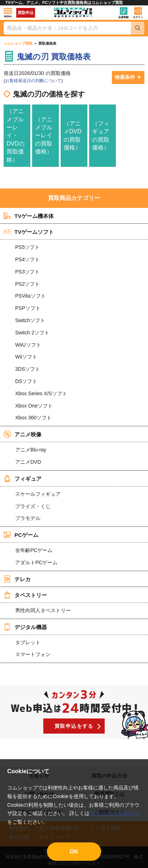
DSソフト (26, 381)
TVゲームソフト (29, 232)
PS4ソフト (27, 259)
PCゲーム (21, 535)
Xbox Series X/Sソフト (41, 393)
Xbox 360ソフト (33, 418)
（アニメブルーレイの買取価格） (44, 136)
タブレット (28, 642)
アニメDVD (28, 462)
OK (74, 852)
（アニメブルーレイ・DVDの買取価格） (16, 135)
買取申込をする (74, 726)
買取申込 (26, 13)
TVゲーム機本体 (29, 216)
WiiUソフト (28, 345)
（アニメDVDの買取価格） (73, 135)
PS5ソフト (27, 247)
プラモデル (28, 518)
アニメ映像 (23, 434)
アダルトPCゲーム (36, 562)
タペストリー (25, 595)
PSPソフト (28, 308)
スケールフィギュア (38, 494)
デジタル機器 (25, 627)
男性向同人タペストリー (43, 610)
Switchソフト (30, 320)
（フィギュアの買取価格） (101, 135)
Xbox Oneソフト (34, 406)
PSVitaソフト (31, 296)
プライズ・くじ (33, 506)
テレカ (17, 579)
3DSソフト (28, 369)
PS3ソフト (27, 272)
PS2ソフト (27, 284)
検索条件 (125, 77)
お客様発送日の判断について (33, 81)
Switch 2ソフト (32, 333)
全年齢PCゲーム (34, 550)
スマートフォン (33, 654)
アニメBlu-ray (31, 450)
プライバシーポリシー (115, 813)
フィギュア (23, 478)
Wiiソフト (26, 357)
